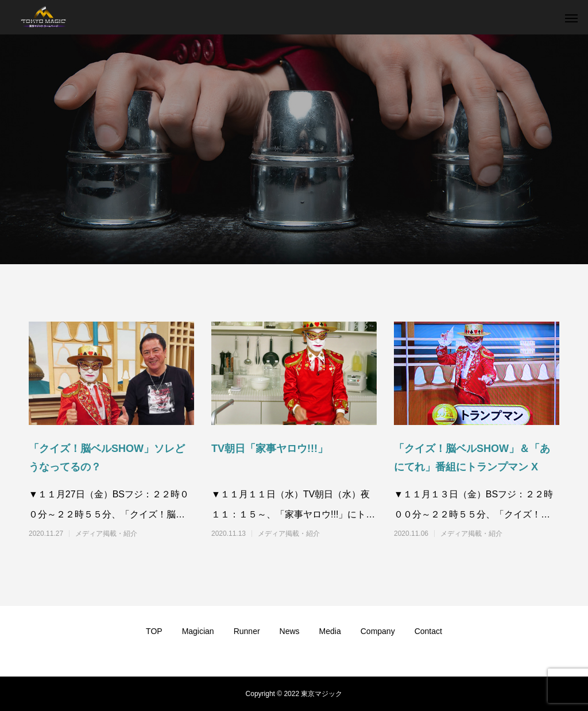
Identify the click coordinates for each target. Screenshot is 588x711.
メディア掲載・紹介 (106, 534)
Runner (247, 631)
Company (378, 631)
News (290, 631)
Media (330, 631)
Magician (198, 631)
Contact (428, 631)
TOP (154, 631)
